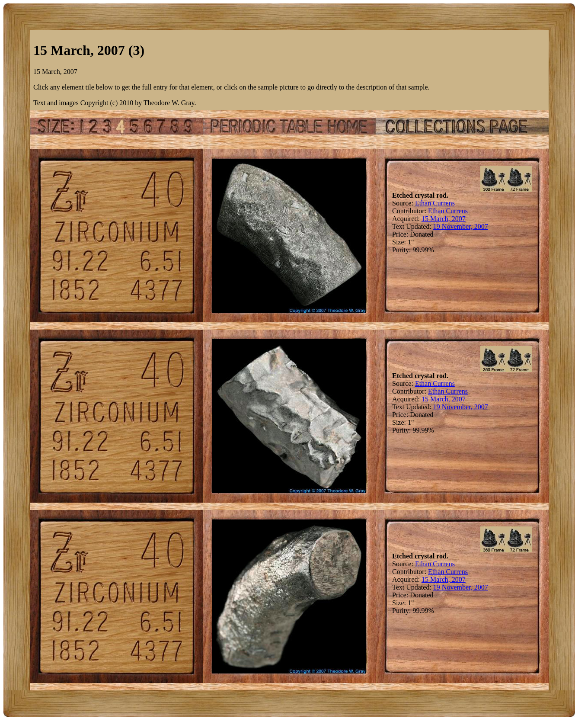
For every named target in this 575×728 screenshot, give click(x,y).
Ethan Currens (435, 203)
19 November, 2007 (461, 226)
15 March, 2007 (444, 219)
